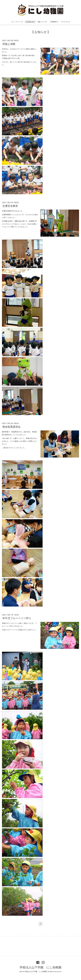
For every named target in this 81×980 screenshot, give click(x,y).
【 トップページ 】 (17, 22)
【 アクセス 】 (66, 22)
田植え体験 (9, 44)
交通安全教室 (10, 206)
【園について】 (42, 22)
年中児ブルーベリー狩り (17, 618)
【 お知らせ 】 (30, 22)
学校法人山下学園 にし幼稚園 (40, 967)
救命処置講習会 (11, 427)
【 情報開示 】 (54, 22)
